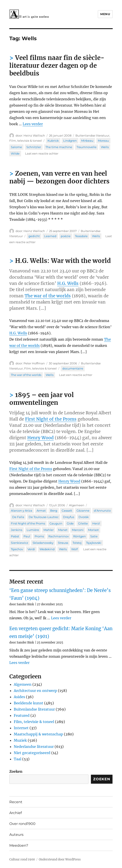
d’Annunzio (102, 510)
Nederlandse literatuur (34, 747)
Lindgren (70, 141)
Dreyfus (69, 517)
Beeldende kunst (29, 703)
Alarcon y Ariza (22, 510)
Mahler (49, 530)
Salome (16, 147)
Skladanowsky (43, 543)
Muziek (20, 740)
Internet (21, 728)
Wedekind (47, 549)
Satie (94, 536)
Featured (22, 715)
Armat (41, 510)
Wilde (15, 153)
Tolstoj (77, 543)
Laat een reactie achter (42, 153)
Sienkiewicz (20, 543)
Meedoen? (19, 845)
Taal (18, 759)
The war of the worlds (48, 296)
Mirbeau (87, 141)
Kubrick (53, 141)
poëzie (66, 236)
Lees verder (33, 124)
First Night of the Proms (51, 419)
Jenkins (17, 530)
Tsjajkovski (94, 543)
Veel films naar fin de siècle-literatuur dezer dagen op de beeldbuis (57, 66)
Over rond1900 (22, 824)
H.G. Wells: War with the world (63, 261)
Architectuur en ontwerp (35, 691)
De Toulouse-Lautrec (44, 517)
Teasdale (81, 236)
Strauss (63, 543)
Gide (70, 523)
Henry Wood (40, 438)
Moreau (103, 141)
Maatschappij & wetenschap (38, 734)
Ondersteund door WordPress (60, 859)
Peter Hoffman (34, 363)
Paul (27, 536)
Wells (105, 147)
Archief (16, 813)
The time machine (59, 147)
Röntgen (80, 536)
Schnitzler (34, 147)
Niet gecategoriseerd (32, 753)
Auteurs (16, 835)
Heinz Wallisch (34, 135)
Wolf (74, 549)
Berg (54, 510)
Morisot (93, 530)
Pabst (15, 536)
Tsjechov (17, 549)
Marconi (78, 530)
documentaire (73, 368)
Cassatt (67, 510)
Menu (105, 14)
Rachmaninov (59, 536)
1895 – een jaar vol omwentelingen (42, 399)
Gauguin (56, 523)
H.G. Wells (68, 283)
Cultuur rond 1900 (22, 859)
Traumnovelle (87, 147)
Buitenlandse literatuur (92, 135)
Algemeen (77, 505)
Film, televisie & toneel (26, 141)
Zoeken (16, 771)
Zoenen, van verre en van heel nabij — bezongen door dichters (59, 177)
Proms (39, 536)
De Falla (18, 517)
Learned (50, 236)
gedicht (34, 236)
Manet (63, 530)
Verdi (31, 549)
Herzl (96, 523)
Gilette (83, 523)
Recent (16, 802)
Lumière (33, 530)
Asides (19, 697)
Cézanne (83, 510)
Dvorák (84, 517)
